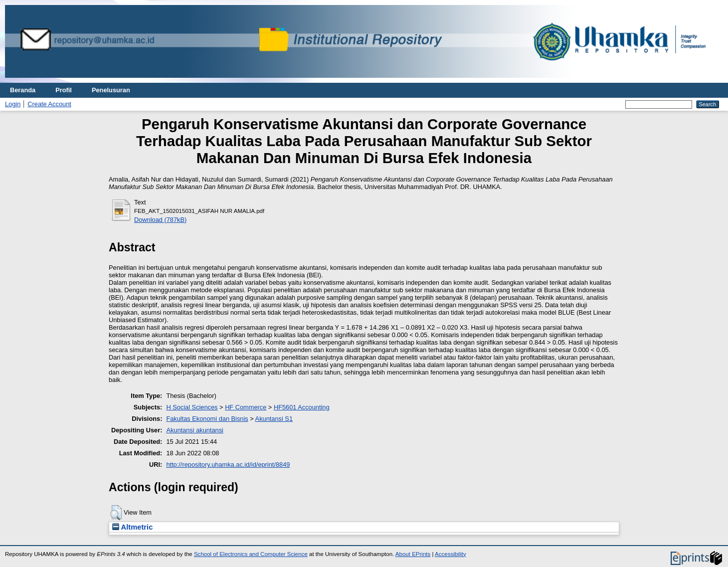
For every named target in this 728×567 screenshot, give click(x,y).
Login (13, 104)
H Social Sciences (192, 407)
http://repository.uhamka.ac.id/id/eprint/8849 (228, 465)
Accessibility (451, 554)
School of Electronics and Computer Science (251, 554)
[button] (116, 513)
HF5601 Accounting (302, 407)
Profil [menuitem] (64, 90)
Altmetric (132, 527)
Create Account (49, 104)
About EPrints (413, 554)
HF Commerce (246, 407)
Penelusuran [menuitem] (111, 90)
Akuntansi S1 (274, 419)
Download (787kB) (160, 220)
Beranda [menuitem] (23, 90)
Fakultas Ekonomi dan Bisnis (207, 419)
